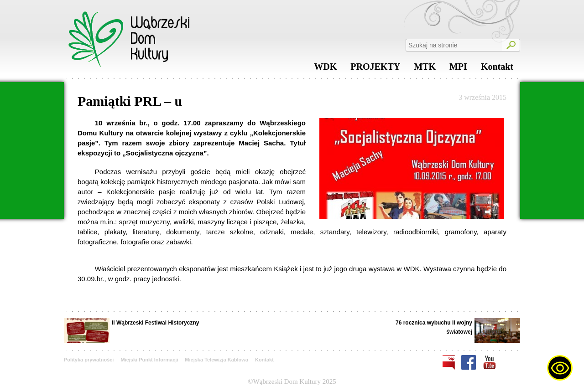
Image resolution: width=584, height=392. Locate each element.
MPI (458, 69)
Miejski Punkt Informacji (149, 360)
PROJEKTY (375, 69)
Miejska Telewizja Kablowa (216, 360)
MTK (425, 69)
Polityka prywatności (89, 360)
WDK (325, 69)
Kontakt (497, 69)
